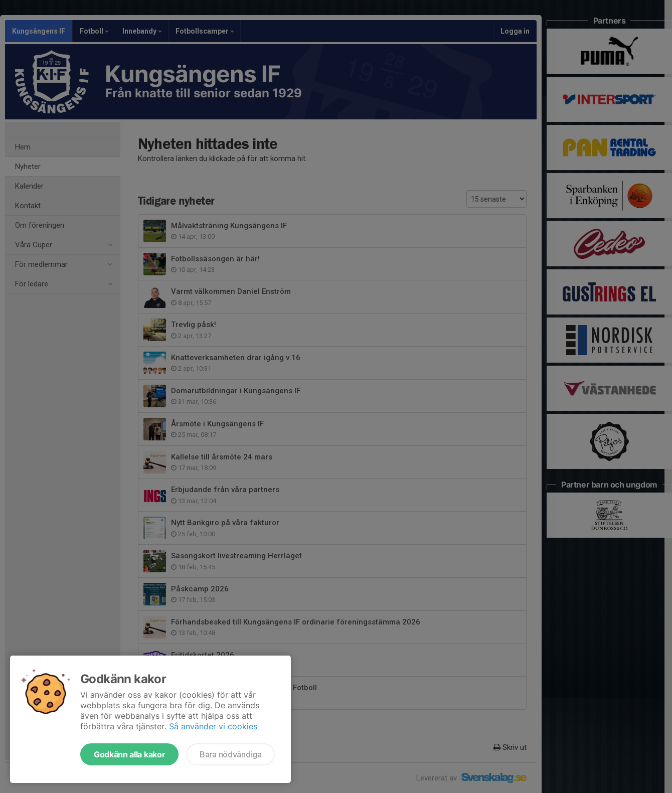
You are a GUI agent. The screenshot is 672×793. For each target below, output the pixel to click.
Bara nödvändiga (230, 754)
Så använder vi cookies (213, 726)
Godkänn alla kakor (129, 754)
